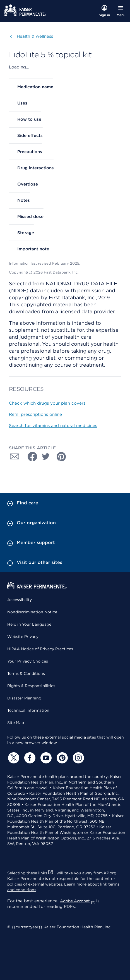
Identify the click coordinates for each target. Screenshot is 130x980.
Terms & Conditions (26, 673)
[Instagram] (78, 758)
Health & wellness (35, 36)
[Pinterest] (61, 758)
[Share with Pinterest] (61, 457)
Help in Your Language (29, 624)
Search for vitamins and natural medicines (53, 426)
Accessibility (20, 600)
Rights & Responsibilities (31, 686)
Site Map (16, 723)
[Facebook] (29, 758)
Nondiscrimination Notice (32, 612)
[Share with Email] (15, 457)
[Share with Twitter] (46, 457)
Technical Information (28, 710)
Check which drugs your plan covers (47, 403)
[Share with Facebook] (30, 457)
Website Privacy (23, 637)
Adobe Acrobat (77, 901)
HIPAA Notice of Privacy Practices (40, 649)
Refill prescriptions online (35, 414)
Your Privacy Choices (28, 661)
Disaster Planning (24, 698)
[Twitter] (13, 758)
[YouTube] (45, 758)
